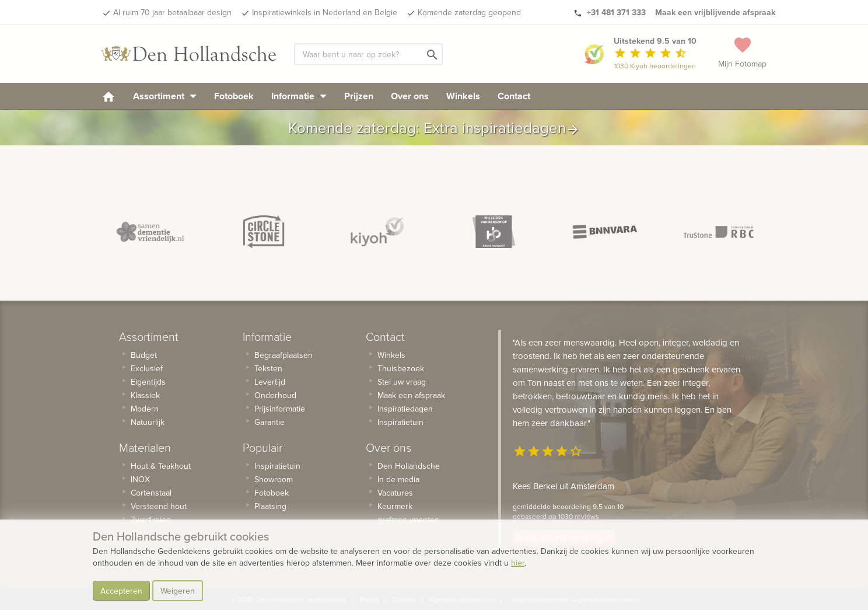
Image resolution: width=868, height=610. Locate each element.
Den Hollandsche (409, 466)
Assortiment (165, 96)
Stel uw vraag (402, 382)
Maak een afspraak (411, 395)
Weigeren (178, 591)
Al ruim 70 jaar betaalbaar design (172, 12)
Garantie (269, 422)
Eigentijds (148, 382)
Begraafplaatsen (283, 355)
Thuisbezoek (401, 368)
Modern (145, 409)
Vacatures (395, 493)
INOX (140, 479)
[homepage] (108, 96)
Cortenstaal (151, 493)
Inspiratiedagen (405, 409)
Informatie (299, 96)
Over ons (410, 96)
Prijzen (359, 96)
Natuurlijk (148, 422)
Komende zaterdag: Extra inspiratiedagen (434, 128)
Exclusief (147, 368)
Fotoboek (234, 96)
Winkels (463, 96)
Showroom (274, 479)
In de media (398, 479)
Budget (144, 355)
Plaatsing (270, 506)
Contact (514, 96)
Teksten (268, 368)
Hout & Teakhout (161, 466)
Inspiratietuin (277, 466)
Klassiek (145, 395)
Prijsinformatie (280, 409)
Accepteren (121, 591)
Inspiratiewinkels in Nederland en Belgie (325, 12)
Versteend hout (159, 506)
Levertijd (270, 382)
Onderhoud (275, 395)
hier (518, 563)
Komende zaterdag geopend (469, 12)
